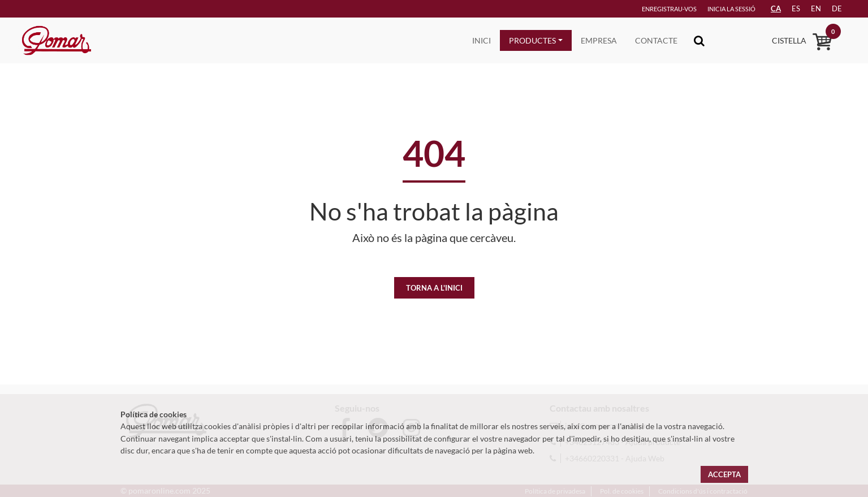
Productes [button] (532, 40)
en (816, 8)
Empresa (599, 40)
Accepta (724, 474)
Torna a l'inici (434, 288)
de (837, 8)
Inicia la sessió (731, 9)
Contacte (656, 40)
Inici (481, 40)
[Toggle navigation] (699, 40)
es (796, 8)
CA (776, 8)
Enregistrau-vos (669, 9)
